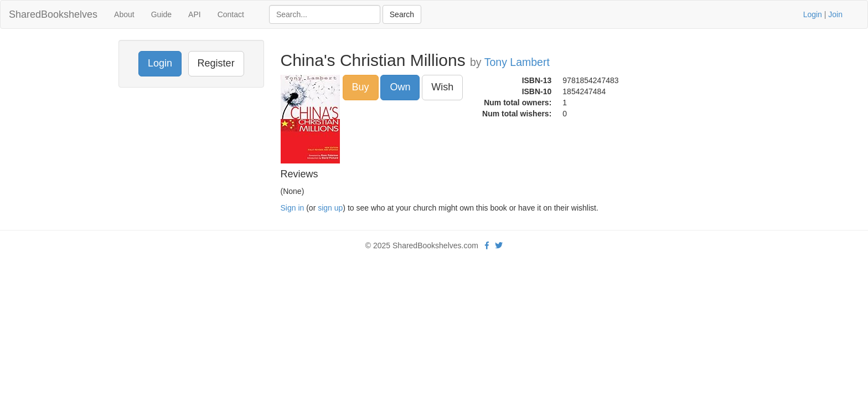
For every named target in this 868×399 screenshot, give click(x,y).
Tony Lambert (517, 62)
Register (216, 63)
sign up (330, 208)
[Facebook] (487, 245)
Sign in (293, 208)
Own (400, 87)
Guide (161, 14)
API (195, 14)
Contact (231, 14)
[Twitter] (499, 245)
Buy (361, 87)
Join (835, 14)
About (124, 14)
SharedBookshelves (53, 14)
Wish (442, 87)
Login (813, 14)
